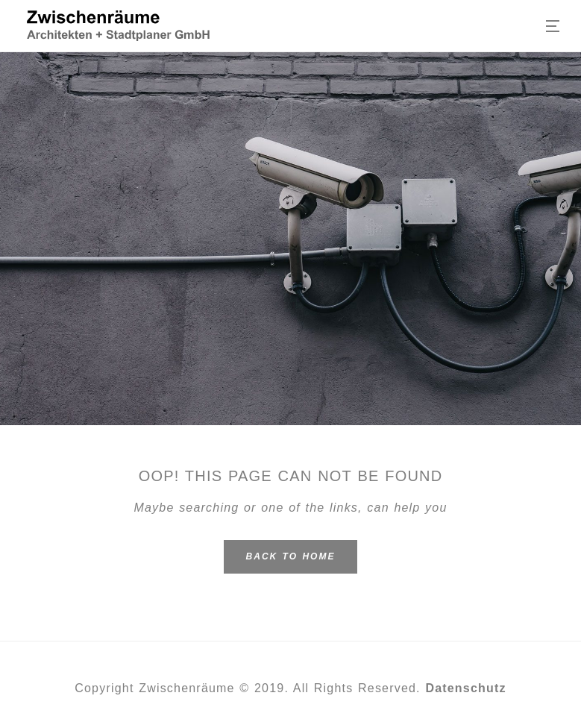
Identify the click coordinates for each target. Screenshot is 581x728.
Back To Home (291, 556)
